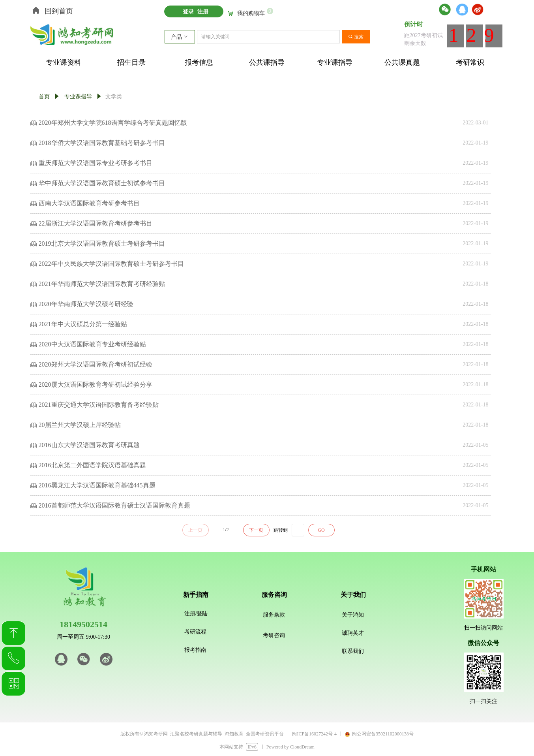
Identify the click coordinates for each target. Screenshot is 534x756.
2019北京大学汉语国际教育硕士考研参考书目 (102, 244)
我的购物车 (251, 13)
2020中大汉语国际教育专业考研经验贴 (92, 344)
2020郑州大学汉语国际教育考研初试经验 (96, 364)
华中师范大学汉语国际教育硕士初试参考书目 (102, 183)
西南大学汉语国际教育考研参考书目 (89, 203)
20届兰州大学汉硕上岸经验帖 (80, 425)
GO (321, 530)
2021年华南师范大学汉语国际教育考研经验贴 (102, 284)
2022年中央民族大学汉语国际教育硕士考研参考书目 (111, 264)
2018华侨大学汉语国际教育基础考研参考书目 (102, 143)
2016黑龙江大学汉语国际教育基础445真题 (97, 485)
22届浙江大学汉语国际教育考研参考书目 (96, 223)
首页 (44, 97)
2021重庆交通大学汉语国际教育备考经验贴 (99, 405)
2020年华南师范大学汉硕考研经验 (86, 304)
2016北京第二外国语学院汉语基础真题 (92, 465)
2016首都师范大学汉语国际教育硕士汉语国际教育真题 (114, 505)
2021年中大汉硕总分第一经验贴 (83, 324)
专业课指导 (78, 97)
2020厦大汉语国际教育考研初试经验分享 (96, 385)
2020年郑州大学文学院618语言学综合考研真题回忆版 (113, 123)
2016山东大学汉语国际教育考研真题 (89, 445)
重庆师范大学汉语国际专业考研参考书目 (96, 163)
